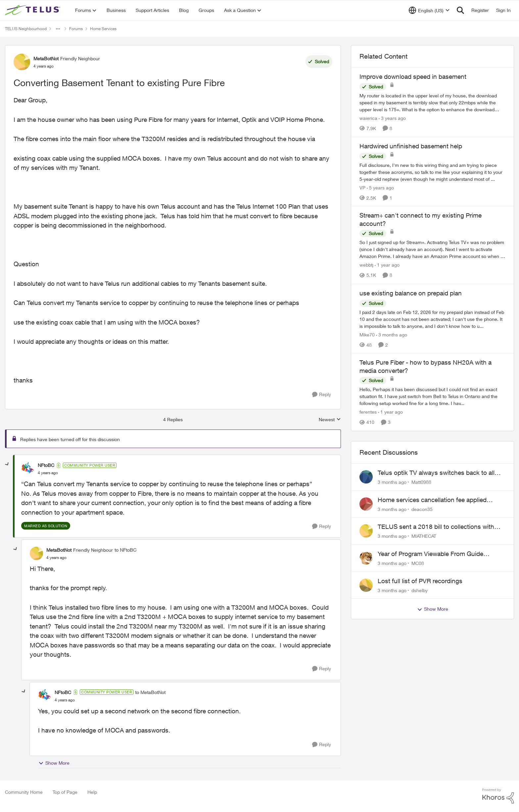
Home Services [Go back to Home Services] (103, 29)
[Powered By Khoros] (498, 796)
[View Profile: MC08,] (366, 558)
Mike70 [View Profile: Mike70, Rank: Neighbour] (367, 334)
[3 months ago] (392, 334)
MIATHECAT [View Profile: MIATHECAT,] (424, 536)
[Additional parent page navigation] (58, 29)
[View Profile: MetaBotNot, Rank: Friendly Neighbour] (22, 62)
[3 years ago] (392, 118)
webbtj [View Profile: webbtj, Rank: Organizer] (366, 265)
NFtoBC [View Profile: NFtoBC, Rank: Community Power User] (46, 465)
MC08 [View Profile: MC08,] (418, 563)
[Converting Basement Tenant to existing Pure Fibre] (48, 473)
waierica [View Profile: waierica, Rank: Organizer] (368, 118)
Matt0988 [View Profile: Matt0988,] (421, 482)
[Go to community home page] (33, 10)
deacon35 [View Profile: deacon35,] (422, 509)
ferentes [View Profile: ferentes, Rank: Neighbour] (368, 412)
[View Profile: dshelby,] (366, 585)
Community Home (24, 792)
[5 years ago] (380, 187)
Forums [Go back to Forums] (76, 29)
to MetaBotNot (150, 692)
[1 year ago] (387, 265)
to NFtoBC (125, 550)
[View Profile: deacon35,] (366, 504)
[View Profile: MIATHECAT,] (366, 531)
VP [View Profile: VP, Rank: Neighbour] (362, 187)
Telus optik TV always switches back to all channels (436, 473)
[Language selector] (429, 10)
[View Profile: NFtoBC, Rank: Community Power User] (28, 469)
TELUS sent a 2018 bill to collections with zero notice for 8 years (436, 527)
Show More (54, 763)
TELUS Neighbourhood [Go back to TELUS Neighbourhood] (26, 29)
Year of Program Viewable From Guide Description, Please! (430, 554)
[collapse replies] (7, 464)
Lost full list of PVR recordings (420, 581)
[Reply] (322, 395)
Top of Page (65, 792)
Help (92, 792)
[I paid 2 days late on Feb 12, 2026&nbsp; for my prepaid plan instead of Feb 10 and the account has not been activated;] (432, 319)
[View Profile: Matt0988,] (366, 477)
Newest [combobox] (330, 420)
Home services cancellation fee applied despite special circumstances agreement (436, 500)
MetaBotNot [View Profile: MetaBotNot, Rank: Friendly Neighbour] (46, 58)
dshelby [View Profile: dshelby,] (420, 590)
